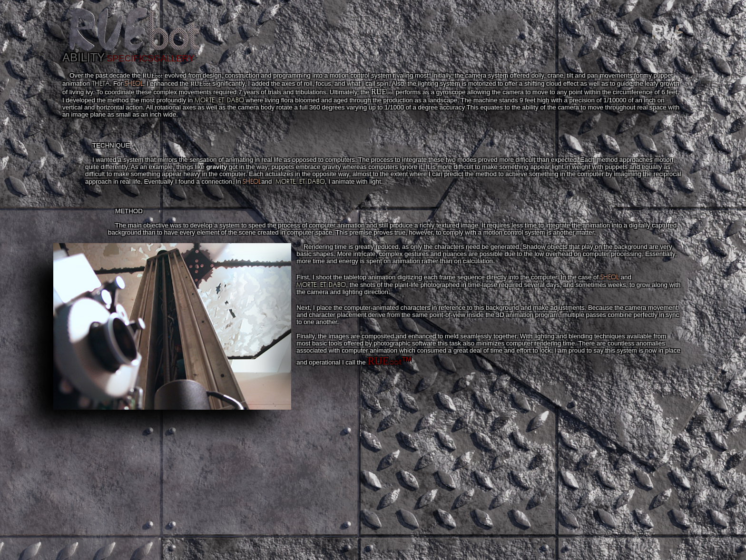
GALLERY (174, 58)
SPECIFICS (130, 58)
